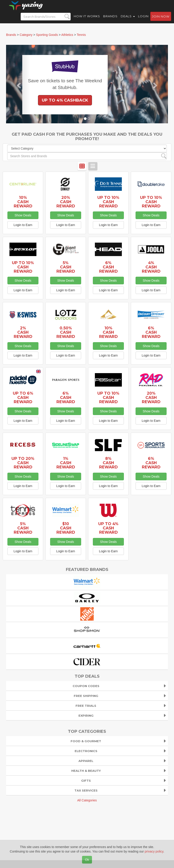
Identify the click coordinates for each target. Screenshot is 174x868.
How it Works (87, 20)
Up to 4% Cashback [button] (65, 100)
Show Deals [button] (23, 215)
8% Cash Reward (108, 463)
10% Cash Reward (23, 202)
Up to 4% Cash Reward (108, 528)
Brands (110, 20)
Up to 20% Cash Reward (23, 463)
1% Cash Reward (66, 463)
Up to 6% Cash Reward (23, 397)
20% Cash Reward (66, 202)
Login (143, 20)
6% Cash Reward (108, 267)
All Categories (87, 800)
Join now (161, 20)
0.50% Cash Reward (66, 332)
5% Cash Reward (66, 267)
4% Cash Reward (151, 267)
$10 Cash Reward (66, 528)
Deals (128, 20)
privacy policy (154, 851)
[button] (18, 84)
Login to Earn (23, 225)
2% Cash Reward (23, 332)
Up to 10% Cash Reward (108, 202)
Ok (87, 860)
